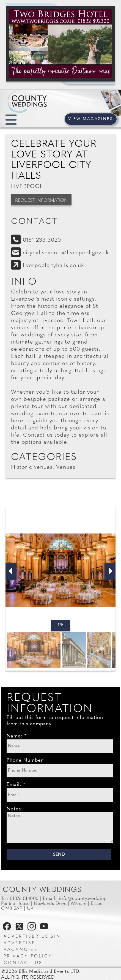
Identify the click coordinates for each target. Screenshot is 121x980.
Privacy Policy (28, 956)
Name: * (17, 736)
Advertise (20, 943)
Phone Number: (26, 760)
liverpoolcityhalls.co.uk (53, 266)
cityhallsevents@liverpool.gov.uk (66, 253)
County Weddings (42, 890)
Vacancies (21, 950)
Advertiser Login (32, 937)
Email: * (16, 785)
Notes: (15, 809)
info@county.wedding (83, 899)
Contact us (23, 963)
